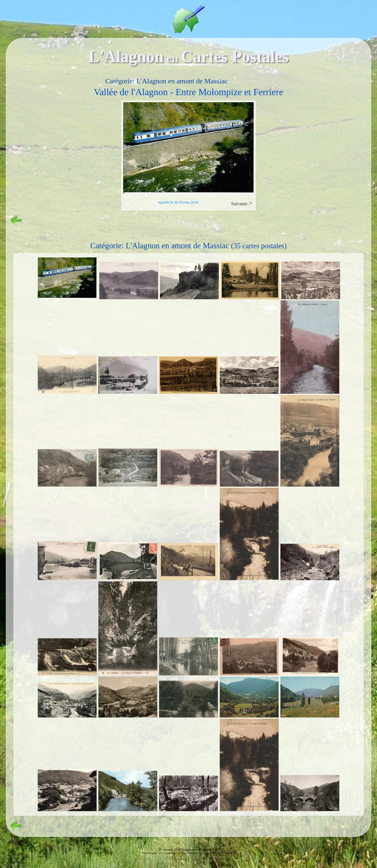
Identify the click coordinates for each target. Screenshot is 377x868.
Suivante (242, 203)
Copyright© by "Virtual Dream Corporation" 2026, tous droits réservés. (201, 853)
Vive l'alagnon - (151, 853)
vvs (161, 853)
